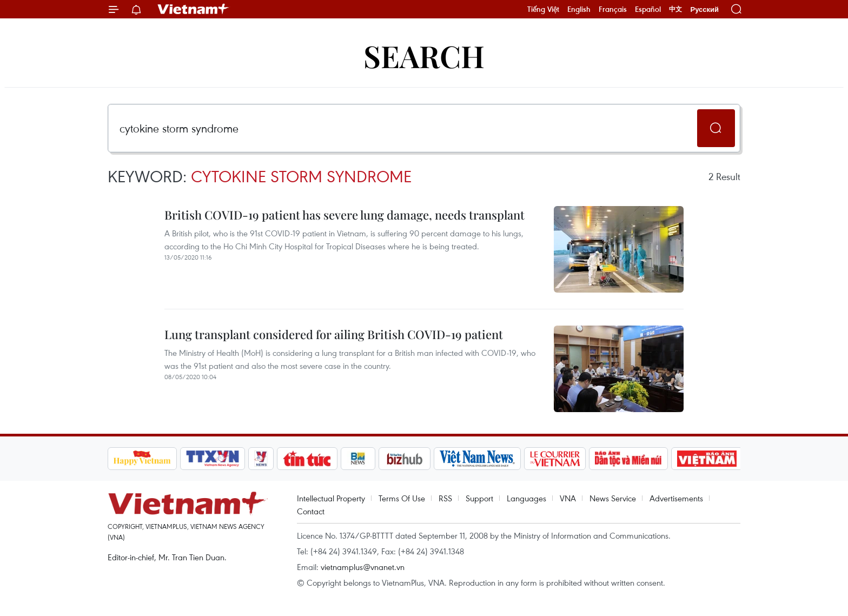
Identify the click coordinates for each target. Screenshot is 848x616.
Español (648, 9)
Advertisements (676, 498)
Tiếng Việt (543, 9)
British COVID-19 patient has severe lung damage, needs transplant (345, 215)
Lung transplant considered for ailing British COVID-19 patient (334, 334)
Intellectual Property (331, 498)
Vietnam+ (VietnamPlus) (194, 9)
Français (613, 9)
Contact (311, 511)
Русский (704, 9)
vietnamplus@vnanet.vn (363, 567)
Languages (526, 498)
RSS (445, 498)
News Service (613, 498)
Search (424, 55)
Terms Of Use (402, 498)
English (579, 9)
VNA (568, 498)
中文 (675, 9)
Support (479, 498)
